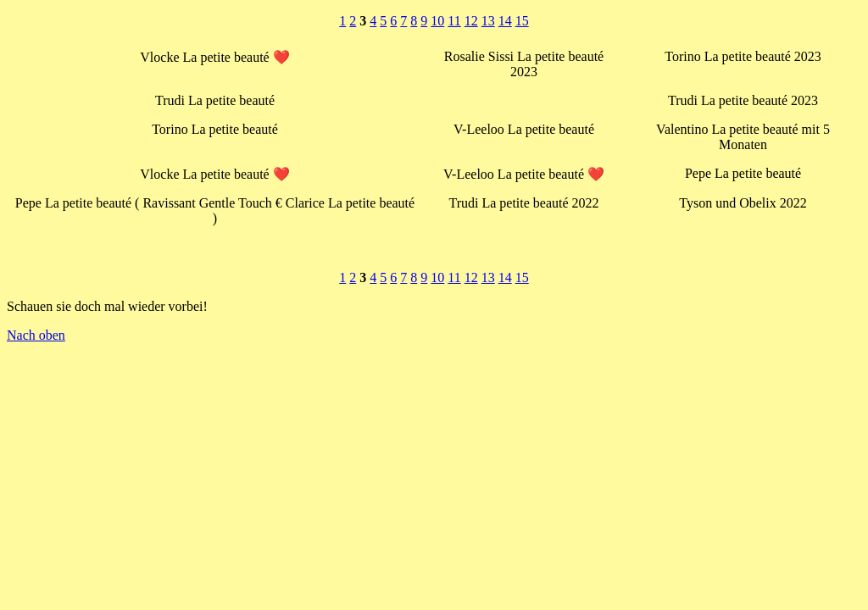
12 (471, 21)
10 (437, 21)
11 (454, 21)
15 (522, 21)
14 (505, 21)
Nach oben (36, 335)
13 (488, 21)
